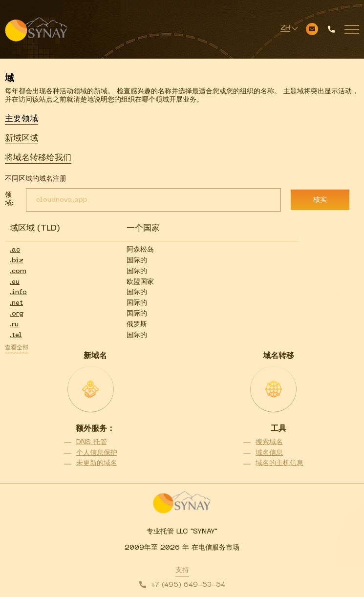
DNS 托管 (92, 442)
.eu (15, 282)
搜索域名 (269, 442)
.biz (17, 261)
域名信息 (269, 453)
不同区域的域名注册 (36, 179)
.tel (16, 335)
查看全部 (17, 348)
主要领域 (21, 119)
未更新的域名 (97, 463)
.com (18, 271)
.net (16, 303)
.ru (14, 325)
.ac (15, 250)
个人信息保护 (97, 453)
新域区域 (21, 139)
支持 (182, 570)
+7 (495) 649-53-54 (188, 585)
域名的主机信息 (279, 463)
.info (18, 292)
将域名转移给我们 (38, 158)
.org (17, 314)
